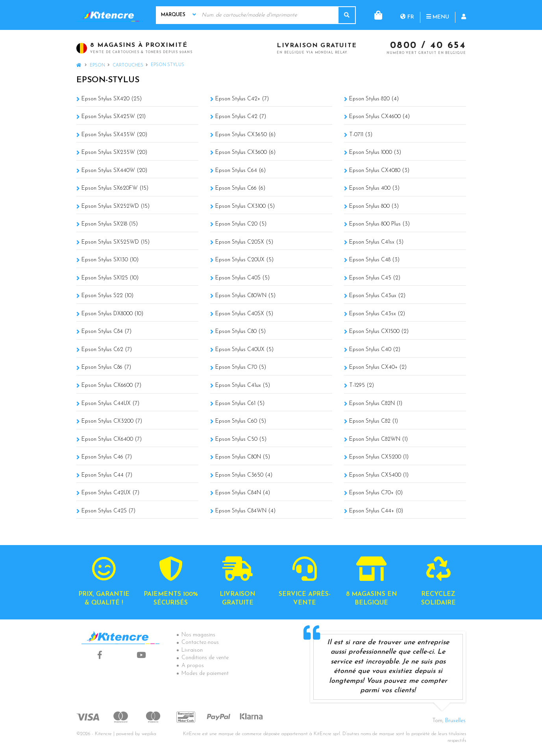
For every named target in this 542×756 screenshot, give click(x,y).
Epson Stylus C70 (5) (241, 367)
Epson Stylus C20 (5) (241, 224)
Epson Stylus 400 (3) (374, 188)
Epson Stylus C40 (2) (375, 350)
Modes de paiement (205, 674)
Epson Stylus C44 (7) (107, 475)
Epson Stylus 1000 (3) (375, 152)
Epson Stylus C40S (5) (242, 278)
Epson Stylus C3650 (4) (244, 475)
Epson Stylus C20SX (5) (244, 242)
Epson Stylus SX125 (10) (110, 278)
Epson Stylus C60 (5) (241, 421)
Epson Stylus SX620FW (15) (115, 188)
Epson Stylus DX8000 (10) (112, 314)
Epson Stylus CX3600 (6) (245, 152)
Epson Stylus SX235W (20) (114, 152)
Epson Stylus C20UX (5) (244, 260)
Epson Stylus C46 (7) (107, 457)
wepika (149, 734)
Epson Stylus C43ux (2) (377, 296)
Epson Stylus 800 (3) (374, 206)
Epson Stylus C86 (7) (106, 367)
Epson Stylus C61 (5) (240, 404)
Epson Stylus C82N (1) (376, 404)
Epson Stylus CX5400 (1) (379, 475)
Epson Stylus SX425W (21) (114, 117)
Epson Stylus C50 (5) (241, 439)
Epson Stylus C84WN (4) (245, 511)
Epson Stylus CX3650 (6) (245, 135)
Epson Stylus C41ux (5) (243, 385)
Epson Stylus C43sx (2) (377, 314)
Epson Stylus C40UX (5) (244, 350)
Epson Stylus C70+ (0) (376, 493)
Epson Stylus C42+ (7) (242, 99)
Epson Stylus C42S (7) (108, 511)
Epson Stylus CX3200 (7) (112, 421)
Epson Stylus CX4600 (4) (379, 117)
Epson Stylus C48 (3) (374, 260)
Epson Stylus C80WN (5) (245, 296)
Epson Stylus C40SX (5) (244, 314)
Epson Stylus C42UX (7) (110, 493)
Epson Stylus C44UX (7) (110, 404)
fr (375, 15)
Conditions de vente (205, 658)
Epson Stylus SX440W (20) (114, 171)
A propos (193, 666)
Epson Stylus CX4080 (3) (379, 171)
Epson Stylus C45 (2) (375, 278)
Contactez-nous (200, 642)
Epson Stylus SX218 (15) (110, 224)
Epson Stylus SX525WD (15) (116, 242)
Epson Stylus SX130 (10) (110, 260)
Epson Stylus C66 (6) (240, 188)
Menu (406, 15)
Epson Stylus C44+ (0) (376, 511)
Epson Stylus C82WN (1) (378, 439)
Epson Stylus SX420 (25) (112, 99)
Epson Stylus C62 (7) (107, 350)
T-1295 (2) (362, 385)
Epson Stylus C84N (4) (243, 493)
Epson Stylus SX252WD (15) (116, 206)
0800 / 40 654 (428, 46)
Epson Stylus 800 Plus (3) (379, 224)
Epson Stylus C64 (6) (240, 171)
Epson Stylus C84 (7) (106, 332)
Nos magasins (198, 635)
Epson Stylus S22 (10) (107, 296)
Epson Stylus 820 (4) (374, 99)
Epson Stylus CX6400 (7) (112, 439)
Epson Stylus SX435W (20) (114, 135)
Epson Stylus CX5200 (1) (379, 457)
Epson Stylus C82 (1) (374, 421)
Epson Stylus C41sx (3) (376, 242)
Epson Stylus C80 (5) (240, 332)
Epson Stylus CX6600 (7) (111, 385)
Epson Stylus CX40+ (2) (378, 367)
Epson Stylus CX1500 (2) (379, 332)
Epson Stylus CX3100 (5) (245, 206)
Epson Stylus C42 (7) (241, 117)
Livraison (192, 650)
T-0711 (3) (361, 135)
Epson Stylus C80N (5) (243, 457)
